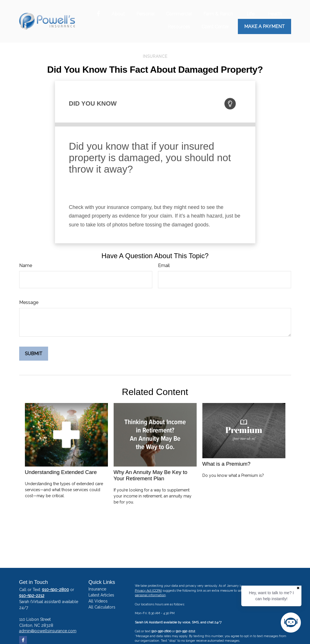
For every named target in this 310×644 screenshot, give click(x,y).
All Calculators (102, 607)
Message (29, 302)
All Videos (98, 601)
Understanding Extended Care (61, 472)
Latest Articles (101, 595)
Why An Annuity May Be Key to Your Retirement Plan (151, 475)
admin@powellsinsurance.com (48, 631)
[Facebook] (98, 14)
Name (26, 265)
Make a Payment (264, 26)
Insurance (97, 589)
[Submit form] (34, 354)
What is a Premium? (226, 464)
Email (164, 265)
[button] (118, 14)
